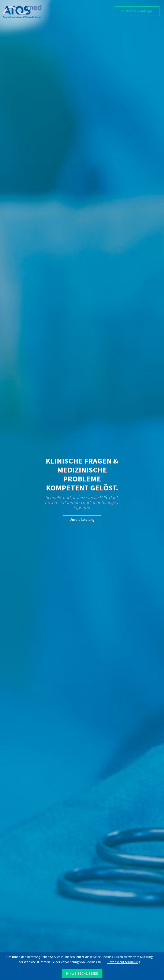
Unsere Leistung (82, 519)
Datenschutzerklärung (124, 962)
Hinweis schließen (82, 973)
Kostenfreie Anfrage (137, 11)
